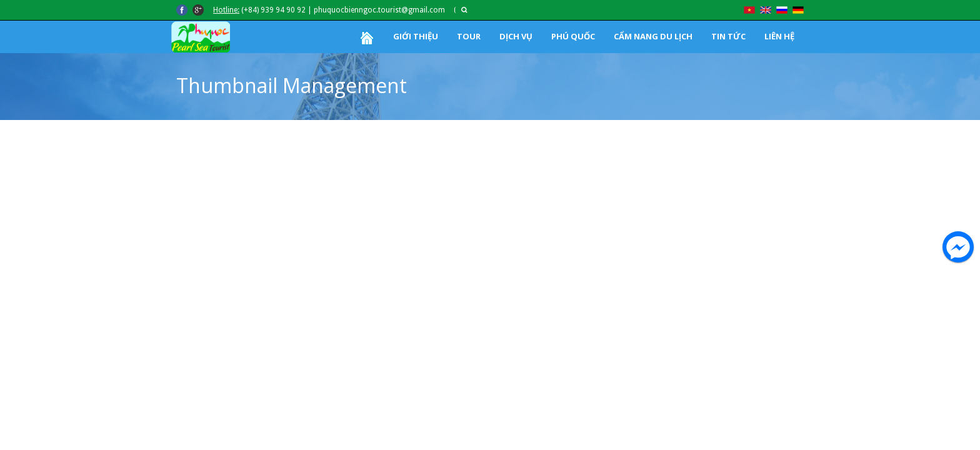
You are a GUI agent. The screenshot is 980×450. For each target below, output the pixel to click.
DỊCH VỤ (516, 36)
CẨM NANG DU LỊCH (653, 36)
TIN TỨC (728, 36)
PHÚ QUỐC (573, 36)
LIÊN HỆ (779, 36)
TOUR (469, 36)
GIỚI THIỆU (416, 36)
